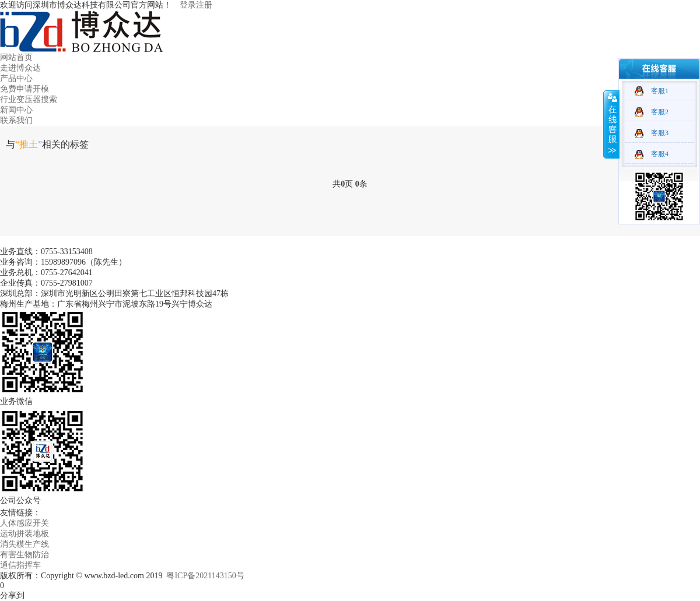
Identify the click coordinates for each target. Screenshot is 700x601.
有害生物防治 (24, 555)
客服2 (660, 112)
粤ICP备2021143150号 (205, 576)
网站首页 (16, 57)
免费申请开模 (24, 89)
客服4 (660, 154)
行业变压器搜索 (29, 99)
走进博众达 (20, 68)
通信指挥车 (20, 565)
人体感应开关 (24, 523)
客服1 (660, 91)
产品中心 (16, 78)
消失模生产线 (24, 544)
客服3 (660, 133)
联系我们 (16, 120)
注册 (204, 5)
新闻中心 (16, 110)
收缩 (611, 124)
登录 (188, 5)
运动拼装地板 (24, 534)
